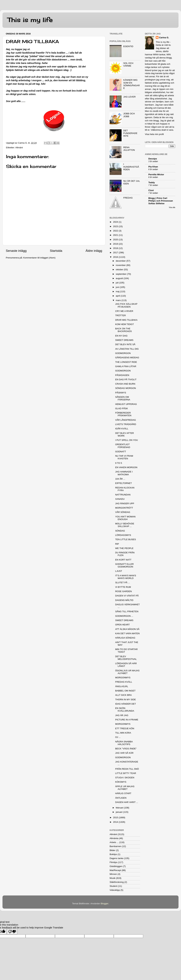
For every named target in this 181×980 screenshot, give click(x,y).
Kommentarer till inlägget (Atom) (39, 258)
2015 (116, 817)
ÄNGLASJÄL (122, 686)
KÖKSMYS (121, 782)
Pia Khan (153, 167)
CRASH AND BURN (125, 384)
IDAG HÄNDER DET (126, 704)
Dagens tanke (116, 858)
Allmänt (19, 148)
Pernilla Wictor (156, 174)
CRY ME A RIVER (124, 311)
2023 (116, 226)
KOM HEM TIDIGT (125, 324)
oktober (120, 270)
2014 (116, 822)
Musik (113, 878)
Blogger (104, 904)
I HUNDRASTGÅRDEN (131, 167)
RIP (117, 544)
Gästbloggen (116, 866)
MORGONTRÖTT (124, 508)
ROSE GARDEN (124, 591)
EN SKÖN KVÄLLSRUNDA (125, 709)
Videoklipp (115, 890)
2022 (116, 231)
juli (117, 283)
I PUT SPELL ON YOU (127, 440)
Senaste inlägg (16, 251)
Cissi (151, 190)
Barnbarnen (115, 846)
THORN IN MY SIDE (126, 700)
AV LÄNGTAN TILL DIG (127, 349)
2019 (116, 244)
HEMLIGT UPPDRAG (126, 404)
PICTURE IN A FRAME (127, 720)
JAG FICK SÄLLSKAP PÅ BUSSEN (126, 305)
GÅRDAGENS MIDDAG (127, 358)
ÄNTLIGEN (121, 798)
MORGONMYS (123, 678)
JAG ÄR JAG (122, 715)
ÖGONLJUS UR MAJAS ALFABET (127, 672)
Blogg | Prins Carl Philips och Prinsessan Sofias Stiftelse (161, 201)
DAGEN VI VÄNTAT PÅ (127, 596)
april (118, 296)
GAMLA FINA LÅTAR (126, 366)
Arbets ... (114, 842)
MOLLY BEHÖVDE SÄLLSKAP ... (125, 525)
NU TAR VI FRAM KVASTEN (124, 457)
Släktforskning (117, 882)
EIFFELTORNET (124, 483)
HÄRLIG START (123, 793)
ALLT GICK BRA (123, 695)
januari (119, 812)
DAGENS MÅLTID (124, 600)
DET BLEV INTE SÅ (125, 344)
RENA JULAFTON (129, 149)
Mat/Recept (115, 870)
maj (118, 291)
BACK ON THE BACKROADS (124, 330)
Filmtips (113, 862)
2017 (116, 253)
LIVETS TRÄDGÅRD (126, 424)
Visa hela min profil (154, 134)
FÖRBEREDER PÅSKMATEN (123, 414)
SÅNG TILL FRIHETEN (127, 611)
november (121, 265)
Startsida (56, 251)
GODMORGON (123, 353)
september (121, 274)
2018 (116, 248)
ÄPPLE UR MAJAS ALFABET (125, 788)
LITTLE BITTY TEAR (126, 773)
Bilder (113, 850)
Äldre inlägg (94, 251)
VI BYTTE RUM (123, 587)
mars (119, 300)
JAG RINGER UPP (125, 503)
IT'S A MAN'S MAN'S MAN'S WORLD (126, 577)
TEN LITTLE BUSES (126, 539)
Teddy (152, 182)
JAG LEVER (129, 97)
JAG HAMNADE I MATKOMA (124, 473)
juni (118, 287)
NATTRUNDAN (123, 495)
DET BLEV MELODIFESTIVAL (126, 658)
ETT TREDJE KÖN (125, 728)
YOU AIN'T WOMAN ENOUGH (125, 518)
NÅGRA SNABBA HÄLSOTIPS (124, 743)
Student (113, 886)
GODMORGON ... (124, 616)
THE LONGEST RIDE (126, 362)
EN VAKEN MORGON (126, 467)
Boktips (113, 854)
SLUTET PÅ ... (123, 583)
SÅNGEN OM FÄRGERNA (123, 398)
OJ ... (118, 737)
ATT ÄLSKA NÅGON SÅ (127, 629)
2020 (116, 240)
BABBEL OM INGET (125, 691)
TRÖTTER (121, 315)
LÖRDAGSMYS (123, 535)
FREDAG (128, 198)
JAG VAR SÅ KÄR (124, 753)
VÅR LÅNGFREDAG (126, 420)
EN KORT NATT (123, 560)
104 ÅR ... (120, 479)
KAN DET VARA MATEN (127, 633)
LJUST (119, 571)
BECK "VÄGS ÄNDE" (126, 749)
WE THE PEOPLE (124, 548)
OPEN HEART (123, 625)
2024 (116, 222)
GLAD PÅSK (122, 408)
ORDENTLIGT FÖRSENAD (123, 446)
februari (120, 808)
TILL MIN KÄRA (123, 733)
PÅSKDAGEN (122, 375)
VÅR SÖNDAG (123, 512)
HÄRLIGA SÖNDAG (125, 638)
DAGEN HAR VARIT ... (127, 802)
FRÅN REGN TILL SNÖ (127, 769)
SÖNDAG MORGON (126, 388)
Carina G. (164, 38)
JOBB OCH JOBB (129, 115)
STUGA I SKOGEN (125, 778)
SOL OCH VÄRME (128, 64)
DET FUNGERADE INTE (130, 133)
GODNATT (121, 452)
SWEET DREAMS (124, 340)
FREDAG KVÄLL (124, 682)
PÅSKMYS (121, 393)
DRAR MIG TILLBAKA (126, 320)
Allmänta (114, 838)
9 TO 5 (119, 463)
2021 (116, 235)
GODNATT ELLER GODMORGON (124, 565)
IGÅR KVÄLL (122, 429)
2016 (116, 257)
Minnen (113, 874)
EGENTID (128, 46)
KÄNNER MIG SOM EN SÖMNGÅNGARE (131, 84)
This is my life (30, 20)
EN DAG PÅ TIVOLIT (126, 380)
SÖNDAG (120, 531)
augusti (120, 278)
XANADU (120, 499)
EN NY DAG (121, 336)
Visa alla (172, 207)
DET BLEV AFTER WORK (125, 434)
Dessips (153, 159)
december (121, 261)
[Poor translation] (12, 932)
